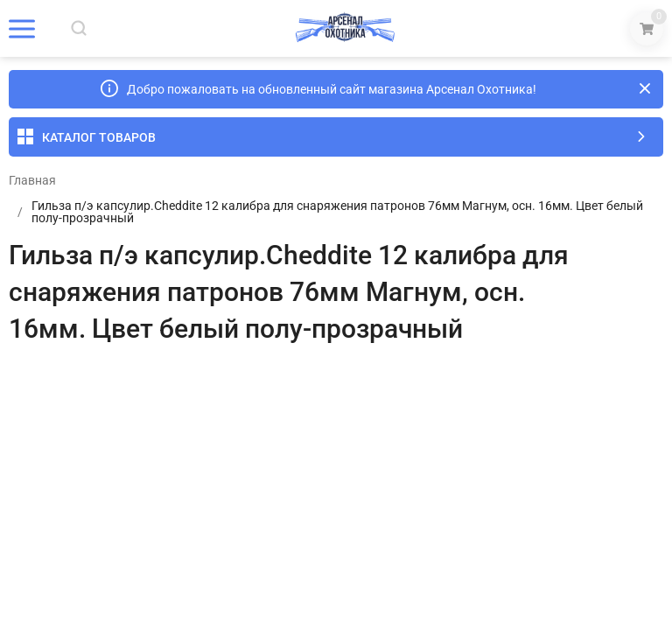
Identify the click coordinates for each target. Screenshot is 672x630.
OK (502, 556)
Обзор (27, 384)
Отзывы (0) (104, 384)
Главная (32, 180)
